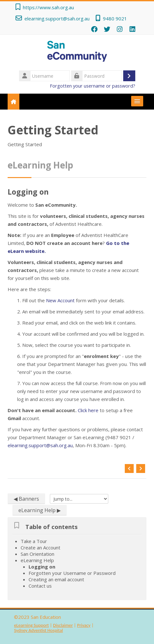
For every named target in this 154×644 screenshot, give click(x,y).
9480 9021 (115, 18)
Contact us (40, 586)
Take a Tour (34, 541)
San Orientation (37, 554)
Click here (89, 410)
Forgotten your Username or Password (72, 573)
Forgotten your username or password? (93, 86)
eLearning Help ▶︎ (40, 510)
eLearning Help (37, 560)
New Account (61, 300)
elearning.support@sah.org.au (57, 18)
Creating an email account (56, 579)
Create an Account (40, 547)
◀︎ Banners (26, 499)
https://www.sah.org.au (48, 7)
